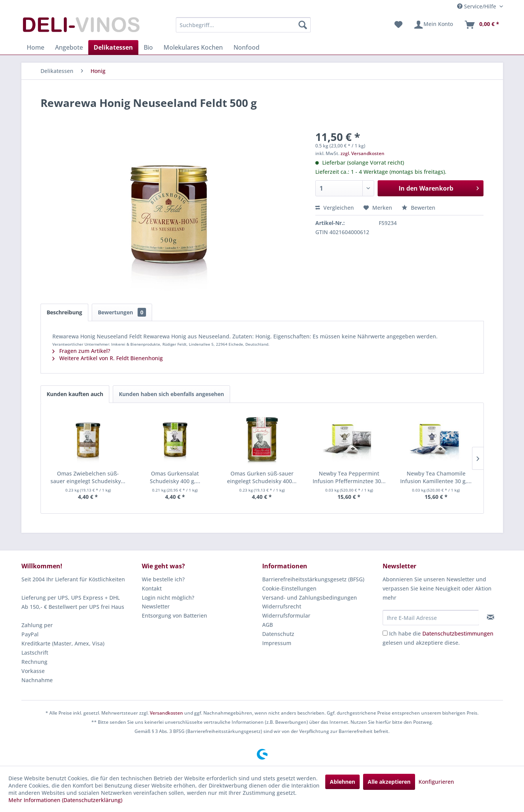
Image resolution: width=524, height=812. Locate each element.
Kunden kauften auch (75, 394)
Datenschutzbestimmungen (458, 633)
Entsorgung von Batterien (174, 615)
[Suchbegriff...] (243, 25)
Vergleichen (335, 208)
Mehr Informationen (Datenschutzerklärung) (65, 800)
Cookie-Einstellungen (289, 588)
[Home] (36, 47)
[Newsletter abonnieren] (491, 617)
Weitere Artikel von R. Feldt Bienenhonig (108, 358)
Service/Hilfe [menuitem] (477, 6)
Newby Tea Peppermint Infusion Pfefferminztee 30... (349, 477)
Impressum (277, 643)
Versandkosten (166, 713)
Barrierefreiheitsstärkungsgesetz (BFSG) (313, 579)
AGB (268, 625)
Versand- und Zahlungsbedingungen (310, 598)
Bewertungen (122, 312)
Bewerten (419, 208)
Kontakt (152, 588)
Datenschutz (278, 634)
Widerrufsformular (286, 615)
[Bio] (148, 47)
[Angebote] (69, 47)
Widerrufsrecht (282, 606)
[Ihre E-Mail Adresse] (431, 618)
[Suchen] (303, 25)
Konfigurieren (436, 782)
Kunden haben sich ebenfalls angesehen (171, 394)
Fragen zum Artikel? (81, 351)
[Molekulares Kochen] (193, 47)
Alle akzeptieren (389, 782)
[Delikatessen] (113, 47)
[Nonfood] (247, 47)
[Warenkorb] (482, 25)
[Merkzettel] (398, 25)
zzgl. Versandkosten (363, 153)
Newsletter (156, 606)
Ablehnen (342, 782)
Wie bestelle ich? (163, 579)
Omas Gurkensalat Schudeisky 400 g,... (175, 477)
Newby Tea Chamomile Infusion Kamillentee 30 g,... (436, 477)
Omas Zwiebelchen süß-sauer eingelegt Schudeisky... (88, 477)
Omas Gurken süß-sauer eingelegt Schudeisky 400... (262, 477)
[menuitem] (243, 25)
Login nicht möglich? (168, 598)
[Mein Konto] (433, 25)
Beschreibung (64, 312)
